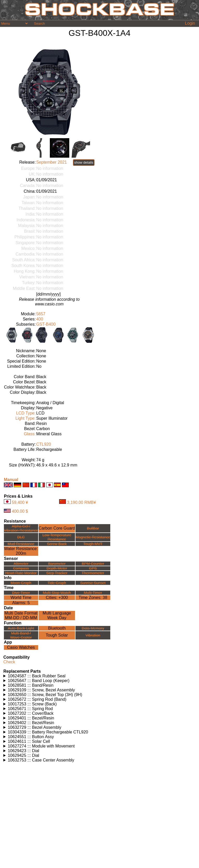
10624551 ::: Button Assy (31, 737)
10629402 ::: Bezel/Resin (31, 723)
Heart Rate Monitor (21, 573)
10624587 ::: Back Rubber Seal (37, 676)
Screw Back (57, 544)
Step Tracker (57, 573)
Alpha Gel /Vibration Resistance (21, 528)
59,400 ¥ (20, 502)
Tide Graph (57, 583)
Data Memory (93, 628)
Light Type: (25, 418)
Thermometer (93, 573)
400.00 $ (20, 511)
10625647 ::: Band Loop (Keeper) (39, 681)
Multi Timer (93, 593)
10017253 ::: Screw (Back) (32, 704)
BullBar (93, 528)
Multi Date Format (21, 613)
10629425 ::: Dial (23, 755)
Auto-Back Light (21, 628)
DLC (21, 537)
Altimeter (21, 564)
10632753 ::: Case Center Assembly (41, 760)
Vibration (93, 635)
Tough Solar (57, 635)
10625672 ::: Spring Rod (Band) (37, 699)
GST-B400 (46, 324)
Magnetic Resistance (93, 537)
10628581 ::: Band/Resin (31, 685)
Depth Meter (57, 568)
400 (40, 319)
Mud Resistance (21, 544)
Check (9, 662)
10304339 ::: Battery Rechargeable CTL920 (48, 732)
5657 (41, 314)
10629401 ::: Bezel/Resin (31, 718)
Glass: (30, 434)
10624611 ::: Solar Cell (29, 741)
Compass (21, 568)
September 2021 (51, 162)
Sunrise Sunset (93, 583)
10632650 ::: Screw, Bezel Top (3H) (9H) (45, 695)
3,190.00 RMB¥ (81, 502)
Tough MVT (93, 544)
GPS (93, 568)
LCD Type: (26, 413)
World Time (21, 597)
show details (84, 162)
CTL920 (43, 444)
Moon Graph (21, 583)
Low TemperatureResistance (57, 537)
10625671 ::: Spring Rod (30, 709)
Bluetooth (57, 628)
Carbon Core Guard (57, 528)
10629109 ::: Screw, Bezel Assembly (41, 690)
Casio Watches (21, 647)
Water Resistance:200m (21, 551)
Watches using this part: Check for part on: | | (99, 676)
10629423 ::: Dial (23, 751)
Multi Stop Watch (57, 593)
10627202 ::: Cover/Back (31, 713)
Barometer (57, 564)
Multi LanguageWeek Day (57, 615)
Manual (11, 480)
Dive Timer (21, 593)
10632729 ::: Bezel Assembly (35, 727)
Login (190, 23)
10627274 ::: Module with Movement (41, 746)
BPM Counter (93, 564)
